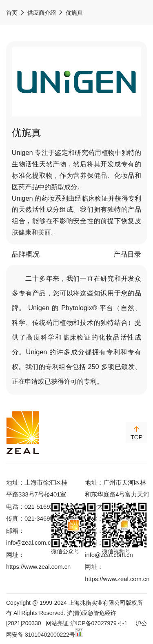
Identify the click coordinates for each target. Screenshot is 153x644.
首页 (12, 13)
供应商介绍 (42, 13)
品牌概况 (26, 254)
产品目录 (127, 254)
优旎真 (74, 13)
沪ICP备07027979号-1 (99, 623)
